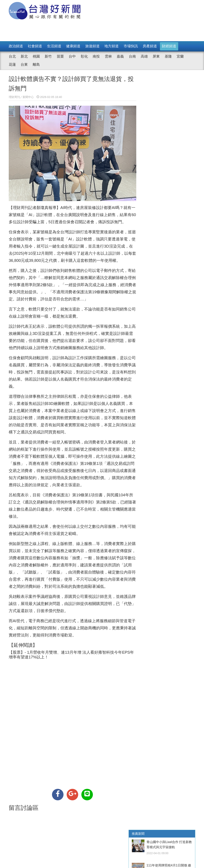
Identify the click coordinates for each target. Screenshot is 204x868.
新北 (24, 56)
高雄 (144, 56)
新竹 (48, 56)
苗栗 (60, 56)
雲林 (108, 56)
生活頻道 (54, 46)
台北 (12, 56)
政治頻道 (16, 46)
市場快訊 (131, 46)
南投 (96, 56)
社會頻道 (35, 46)
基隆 (168, 56)
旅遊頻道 (92, 46)
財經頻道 (169, 46)
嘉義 (120, 56)
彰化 (84, 56)
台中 (72, 56)
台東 (24, 65)
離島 (36, 65)
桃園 (36, 56)
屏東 (156, 56)
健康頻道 (73, 46)
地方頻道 (112, 46)
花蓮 (12, 65)
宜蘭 (180, 56)
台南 (132, 56)
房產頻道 (150, 46)
